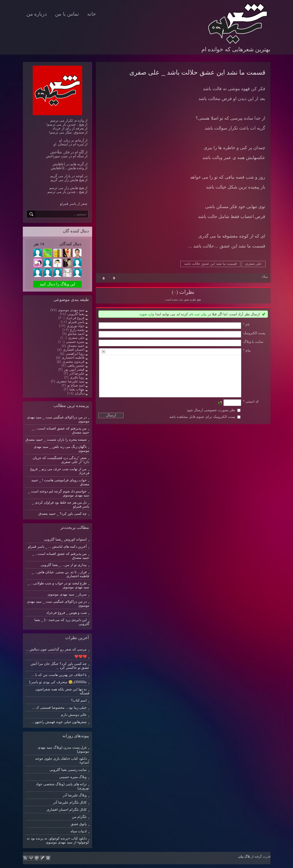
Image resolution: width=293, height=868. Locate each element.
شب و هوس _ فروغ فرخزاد (67, 613)
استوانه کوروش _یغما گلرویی (65, 539)
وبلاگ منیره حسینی (73, 777)
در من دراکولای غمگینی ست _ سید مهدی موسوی (58, 603)
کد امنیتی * (251, 401)
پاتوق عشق (79, 824)
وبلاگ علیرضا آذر (75, 795)
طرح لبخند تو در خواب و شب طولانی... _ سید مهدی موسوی (59, 585)
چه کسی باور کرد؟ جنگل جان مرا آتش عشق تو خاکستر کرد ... (60, 666)
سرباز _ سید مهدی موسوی (67, 594)
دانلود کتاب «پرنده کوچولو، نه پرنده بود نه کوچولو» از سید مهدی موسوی (58, 840)
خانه (92, 14)
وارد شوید (147, 314)
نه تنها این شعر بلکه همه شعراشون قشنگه (62, 691)
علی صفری (253, 264)
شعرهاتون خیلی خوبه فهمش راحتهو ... (59, 722)
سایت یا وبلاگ (253, 342)
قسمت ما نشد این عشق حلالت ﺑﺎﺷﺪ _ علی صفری (197, 72)
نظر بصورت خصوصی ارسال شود (211, 410)
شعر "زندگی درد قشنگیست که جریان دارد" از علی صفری (61, 460)
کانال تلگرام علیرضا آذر (70, 802)
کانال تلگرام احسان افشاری (67, 810)
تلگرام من (79, 817)
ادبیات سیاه (79, 831)
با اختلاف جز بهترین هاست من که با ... (59, 675)
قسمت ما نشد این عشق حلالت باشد (210, 264)
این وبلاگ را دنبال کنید (57, 284)
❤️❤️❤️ (81, 656)
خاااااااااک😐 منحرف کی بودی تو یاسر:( (58, 682)
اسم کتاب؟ (79, 700)
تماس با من (67, 14)
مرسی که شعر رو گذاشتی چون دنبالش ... (56, 649)
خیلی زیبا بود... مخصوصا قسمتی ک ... (60, 707)
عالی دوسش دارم (74, 715)
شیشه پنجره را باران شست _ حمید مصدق (56, 439)
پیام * (247, 350)
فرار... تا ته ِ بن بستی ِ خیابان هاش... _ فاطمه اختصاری (60, 574)
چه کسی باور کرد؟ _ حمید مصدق (63, 514)
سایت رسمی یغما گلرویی (68, 770)
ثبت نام (195, 314)
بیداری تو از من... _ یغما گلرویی (64, 565)
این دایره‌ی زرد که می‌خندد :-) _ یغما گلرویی (62, 622)
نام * (246, 324)
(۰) (175, 292)
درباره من (37, 14)
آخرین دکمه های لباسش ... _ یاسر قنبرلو (57, 546)
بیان (204, 314)
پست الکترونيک (254, 333)
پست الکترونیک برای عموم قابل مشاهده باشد (202, 417)
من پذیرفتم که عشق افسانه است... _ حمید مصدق (61, 556)
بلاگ (247, 856)
